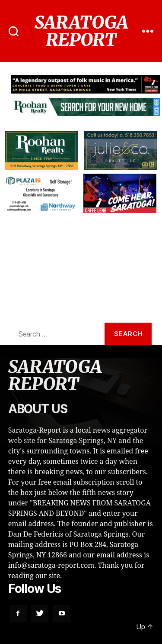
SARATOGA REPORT (81, 31)
